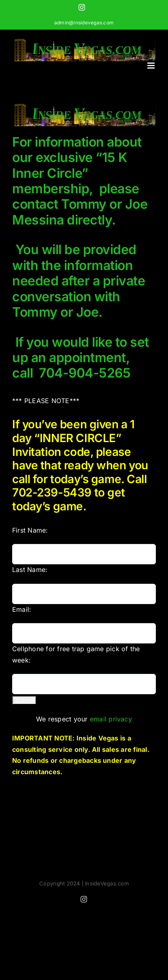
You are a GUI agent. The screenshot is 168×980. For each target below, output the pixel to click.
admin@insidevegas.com (84, 23)
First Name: (30, 530)
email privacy (111, 719)
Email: (22, 609)
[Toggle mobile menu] (152, 66)
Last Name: (30, 570)
